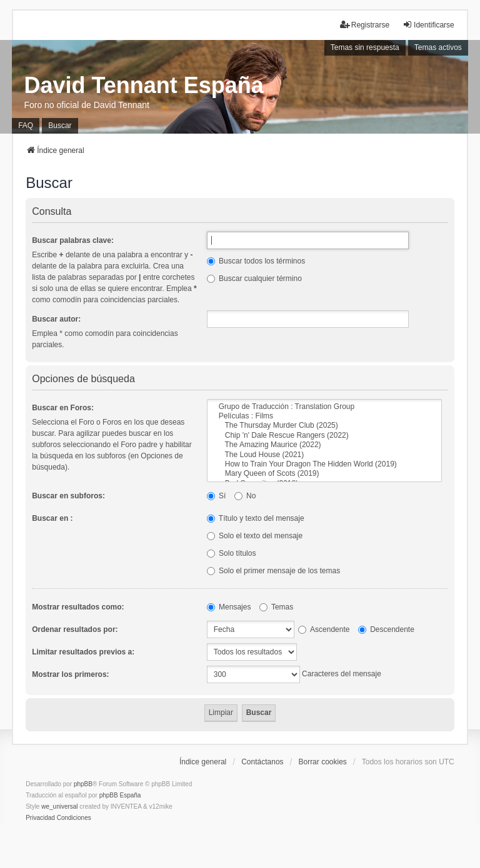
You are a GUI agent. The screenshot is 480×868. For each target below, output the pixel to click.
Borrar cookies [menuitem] (322, 762)
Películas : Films (324, 416)
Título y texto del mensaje (256, 518)
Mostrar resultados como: (78, 607)
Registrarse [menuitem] (365, 25)
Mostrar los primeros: (70, 674)
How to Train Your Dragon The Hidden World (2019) (324, 464)
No (245, 496)
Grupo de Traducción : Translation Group (324, 407)
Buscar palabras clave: (73, 240)
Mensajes (229, 607)
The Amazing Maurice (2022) (324, 445)
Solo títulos (232, 553)
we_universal (59, 806)
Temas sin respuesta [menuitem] (365, 47)
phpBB (83, 784)
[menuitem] (40, 818)
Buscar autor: (56, 319)
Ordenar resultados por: (75, 629)
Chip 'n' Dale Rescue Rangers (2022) (324, 436)
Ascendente (324, 629)
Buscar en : (52, 518)
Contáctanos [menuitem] (262, 762)
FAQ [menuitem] (26, 126)
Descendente (386, 629)
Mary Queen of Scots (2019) (324, 474)
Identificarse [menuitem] (428, 25)
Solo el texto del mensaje (255, 536)
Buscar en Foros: (63, 408)
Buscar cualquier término (254, 279)
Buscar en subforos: (68, 496)
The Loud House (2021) (324, 455)
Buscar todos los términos (256, 261)
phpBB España (120, 795)
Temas (276, 607)
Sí (217, 496)
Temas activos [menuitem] (438, 47)
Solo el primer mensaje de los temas (273, 571)
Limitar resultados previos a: (83, 652)
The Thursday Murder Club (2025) (324, 426)
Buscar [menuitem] (60, 126)
